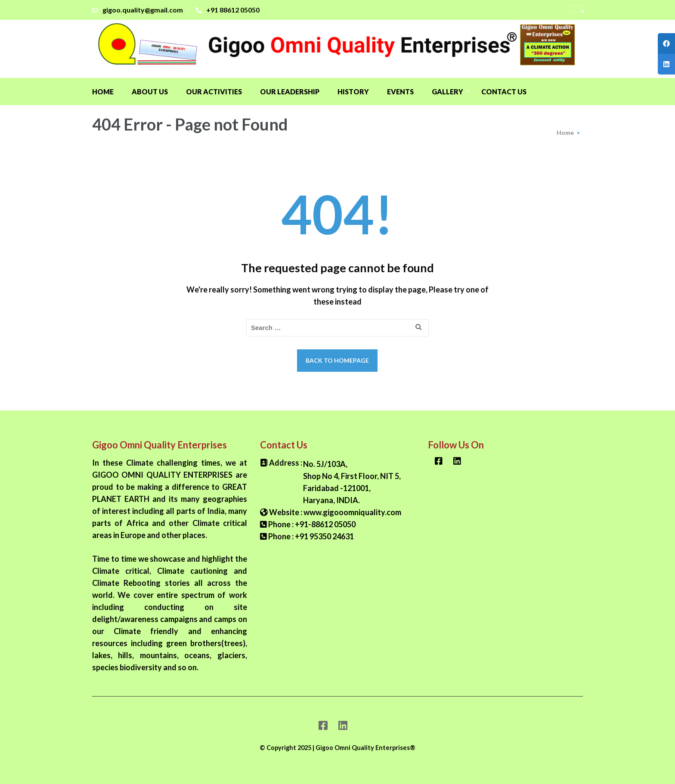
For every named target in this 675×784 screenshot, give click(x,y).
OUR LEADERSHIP (290, 92)
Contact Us (504, 92)
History (353, 92)
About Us (150, 92)
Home (103, 92)
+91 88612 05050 (233, 10)
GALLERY (447, 92)
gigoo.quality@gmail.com (143, 10)
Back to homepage (337, 360)
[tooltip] (666, 44)
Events (400, 92)
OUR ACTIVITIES (214, 92)
